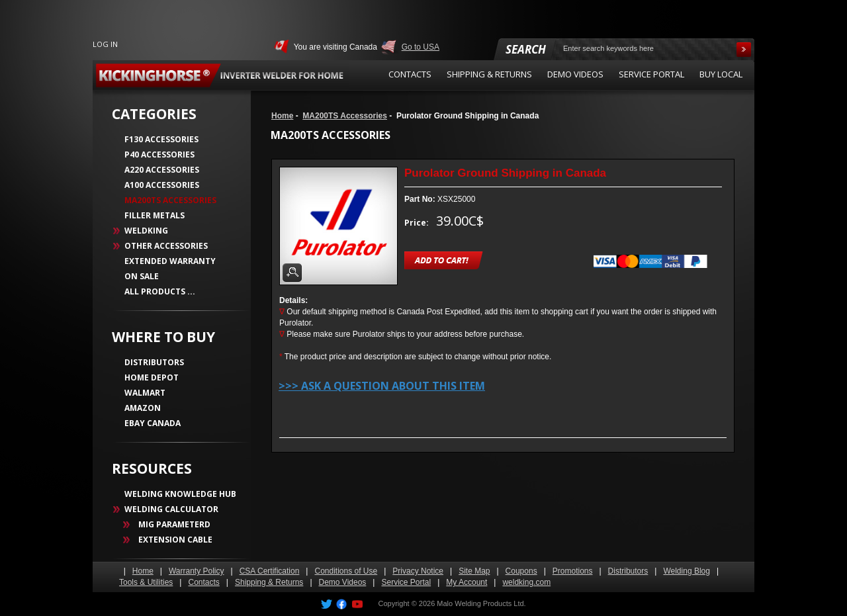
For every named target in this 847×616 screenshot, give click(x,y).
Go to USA (421, 47)
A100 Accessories (162, 185)
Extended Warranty (170, 261)
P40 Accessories (159, 154)
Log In (105, 44)
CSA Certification (270, 571)
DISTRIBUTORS (154, 362)
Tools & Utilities (146, 582)
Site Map (474, 571)
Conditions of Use (346, 571)
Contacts (203, 582)
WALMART (145, 393)
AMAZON (143, 408)
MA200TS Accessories (345, 116)
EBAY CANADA (153, 423)
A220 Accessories (162, 170)
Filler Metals (155, 215)
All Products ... (160, 291)
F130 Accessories (161, 139)
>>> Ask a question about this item (382, 386)
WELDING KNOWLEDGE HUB (180, 494)
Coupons (521, 571)
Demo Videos (343, 582)
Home (282, 116)
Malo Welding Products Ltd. (481, 603)
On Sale (142, 276)
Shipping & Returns (269, 582)
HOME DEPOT (152, 377)
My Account (467, 582)
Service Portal (406, 582)
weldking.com (526, 582)
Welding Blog (687, 571)
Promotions (573, 571)
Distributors (628, 571)
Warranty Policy (197, 571)
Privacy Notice (418, 571)
